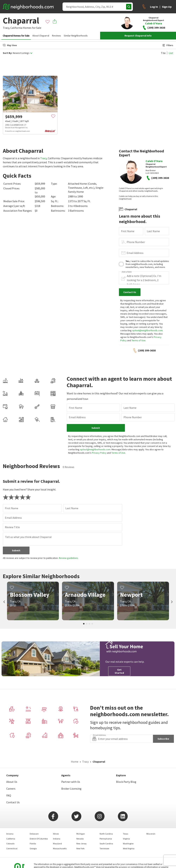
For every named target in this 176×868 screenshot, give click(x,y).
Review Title (12, 527)
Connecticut (12, 848)
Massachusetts (60, 848)
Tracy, (6, 28)
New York (80, 848)
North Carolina (106, 834)
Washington (128, 844)
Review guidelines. (69, 558)
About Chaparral (41, 36)
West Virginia (129, 848)
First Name (128, 231)
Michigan (81, 834)
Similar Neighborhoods (76, 36)
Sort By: (7, 53)
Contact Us (13, 802)
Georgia (33, 848)
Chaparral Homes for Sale (16, 36)
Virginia (126, 839)
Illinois (56, 834)
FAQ (9, 795)
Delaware (34, 834)
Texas (126, 834)
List (171, 53)
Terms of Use (138, 340)
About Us (12, 782)
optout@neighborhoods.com (147, 330)
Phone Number (136, 242)
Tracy (43, 158)
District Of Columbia (39, 839)
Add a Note (127, 272)
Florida (33, 844)
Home (75, 762)
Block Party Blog (126, 782)
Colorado (10, 844)
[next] (54, 94)
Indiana (57, 839)
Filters (168, 45)
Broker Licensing (71, 789)
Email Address (135, 253)
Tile (163, 53)
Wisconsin (151, 834)
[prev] (6, 94)
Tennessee (104, 848)
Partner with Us (71, 782)
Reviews (56, 36)
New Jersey (82, 844)
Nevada (80, 839)
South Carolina (106, 844)
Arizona (10, 834)
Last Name (153, 231)
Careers (11, 789)
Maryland (57, 844)
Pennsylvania (106, 839)
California (16, 28)
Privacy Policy (99, 453)
